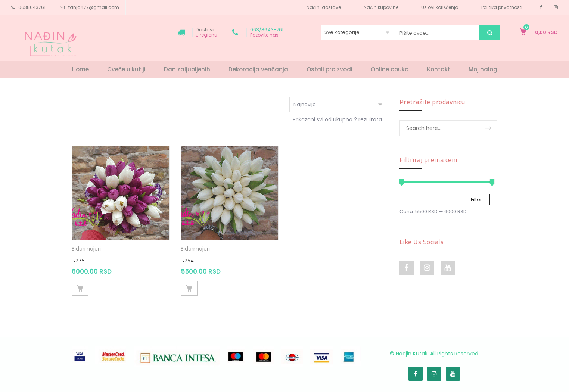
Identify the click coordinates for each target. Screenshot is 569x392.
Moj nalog (483, 69)
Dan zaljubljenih (187, 69)
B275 (78, 261)
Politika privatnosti (502, 7)
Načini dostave (324, 7)
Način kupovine (381, 7)
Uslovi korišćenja (440, 7)
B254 (187, 261)
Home (80, 69)
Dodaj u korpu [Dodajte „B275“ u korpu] (80, 288)
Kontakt (439, 69)
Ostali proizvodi (329, 69)
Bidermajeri (86, 249)
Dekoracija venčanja (258, 69)
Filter (476, 200)
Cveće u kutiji (126, 69)
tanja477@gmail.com (94, 7)
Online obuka (390, 69)
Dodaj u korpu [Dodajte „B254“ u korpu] (189, 288)
